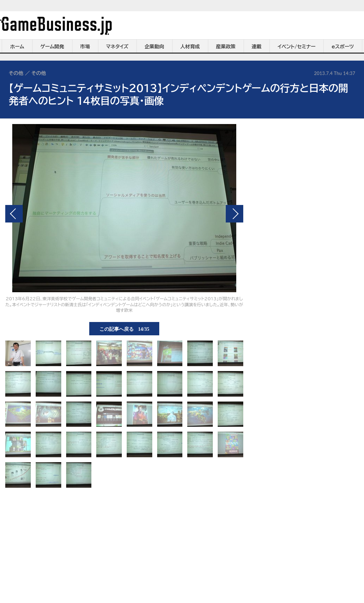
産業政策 (226, 47)
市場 (85, 47)
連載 (257, 47)
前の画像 (14, 214)
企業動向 (154, 47)
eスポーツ (343, 47)
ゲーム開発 (52, 47)
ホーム (17, 47)
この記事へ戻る (124, 329)
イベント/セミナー (297, 47)
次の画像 (234, 214)
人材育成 (190, 47)
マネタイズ (117, 47)
